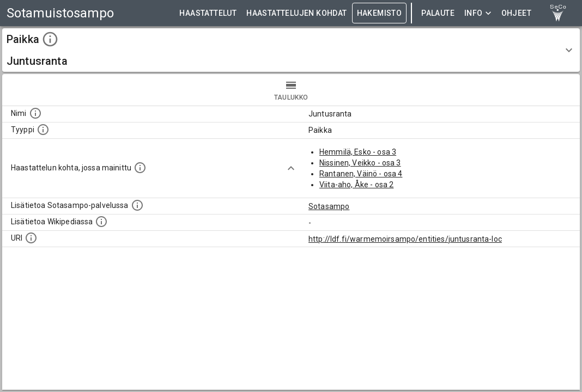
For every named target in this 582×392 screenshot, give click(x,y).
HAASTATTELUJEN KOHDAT (296, 13)
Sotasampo (329, 206)
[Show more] (291, 168)
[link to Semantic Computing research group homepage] (558, 13)
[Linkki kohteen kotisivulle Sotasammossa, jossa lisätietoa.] (137, 205)
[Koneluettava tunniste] (31, 238)
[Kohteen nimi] (35, 113)
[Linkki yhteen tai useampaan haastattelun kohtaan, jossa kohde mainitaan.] (140, 168)
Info (478, 13)
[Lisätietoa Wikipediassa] (101, 222)
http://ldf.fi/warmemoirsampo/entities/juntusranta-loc (405, 239)
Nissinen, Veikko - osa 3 (360, 163)
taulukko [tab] (291, 90)
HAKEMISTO (380, 13)
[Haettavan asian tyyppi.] (43, 130)
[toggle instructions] (50, 39)
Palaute (438, 13)
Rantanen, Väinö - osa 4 (361, 174)
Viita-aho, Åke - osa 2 (356, 185)
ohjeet (516, 13)
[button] (291, 50)
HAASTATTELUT (208, 13)
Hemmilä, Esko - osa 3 (358, 152)
